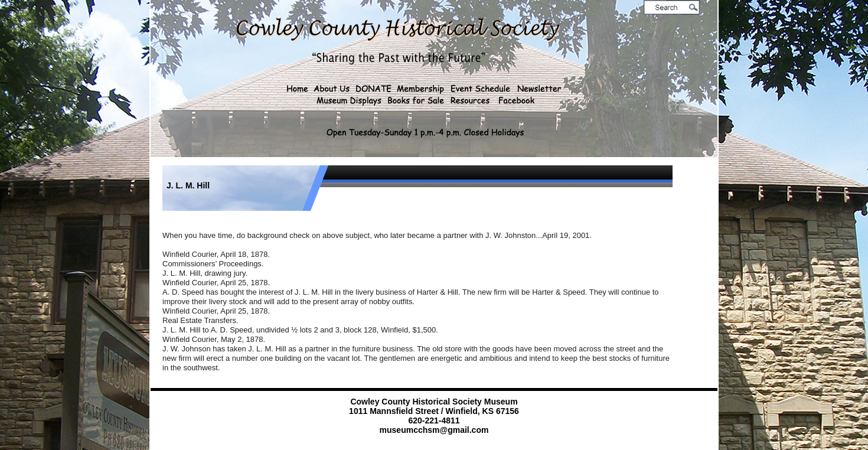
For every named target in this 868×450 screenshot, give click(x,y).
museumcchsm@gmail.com (434, 430)
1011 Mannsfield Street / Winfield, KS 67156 (434, 411)
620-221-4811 (434, 420)
